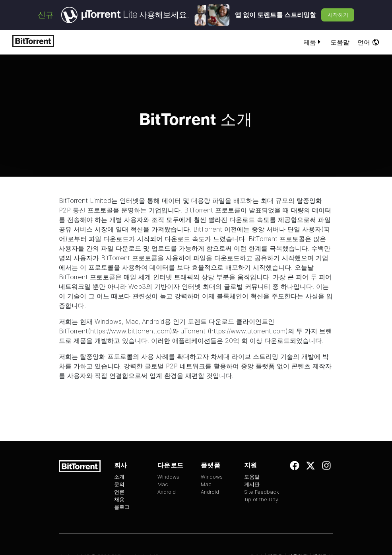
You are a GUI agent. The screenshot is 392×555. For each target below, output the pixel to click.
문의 (119, 484)
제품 (313, 42)
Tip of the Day (261, 499)
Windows (108, 321)
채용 (119, 499)
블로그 (122, 507)
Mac (132, 321)
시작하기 (338, 15)
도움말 (340, 42)
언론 (119, 492)
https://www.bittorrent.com (130, 331)
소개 (119, 477)
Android (153, 321)
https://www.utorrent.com (248, 331)
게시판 (252, 484)
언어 (369, 42)
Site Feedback (262, 492)
